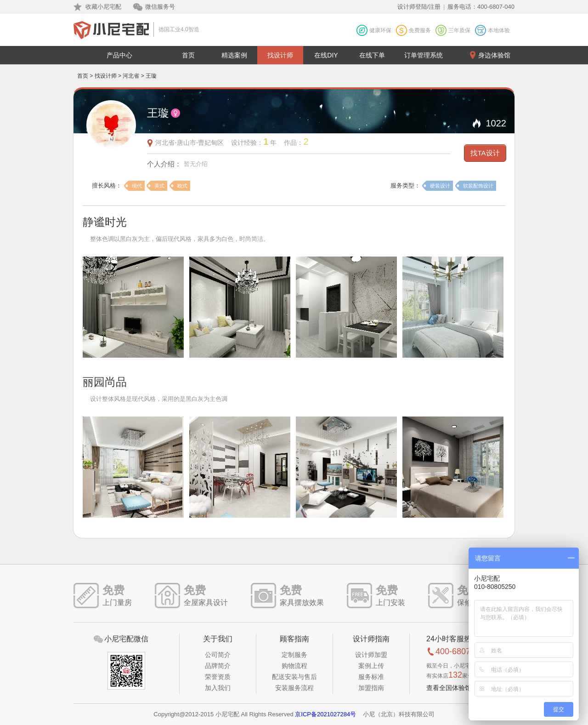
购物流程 (294, 666)
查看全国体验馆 (449, 688)
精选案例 (234, 55)
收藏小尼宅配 (103, 7)
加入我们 (218, 688)
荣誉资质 (218, 677)
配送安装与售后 (294, 677)
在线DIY (326, 55)
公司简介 (218, 655)
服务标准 (371, 677)
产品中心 (119, 55)
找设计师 (280, 55)
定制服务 (294, 655)
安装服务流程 (294, 688)
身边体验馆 (494, 55)
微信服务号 (160, 7)
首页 (188, 55)
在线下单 (372, 55)
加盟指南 (371, 688)
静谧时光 (105, 222)
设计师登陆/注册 (419, 7)
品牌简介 (218, 666)
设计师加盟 (371, 655)
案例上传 (371, 666)
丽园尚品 (105, 382)
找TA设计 (485, 153)
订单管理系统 (424, 55)
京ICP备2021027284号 (325, 714)
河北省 (131, 76)
